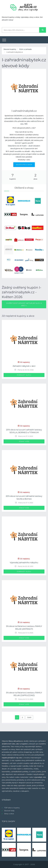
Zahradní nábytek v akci (24, 366)
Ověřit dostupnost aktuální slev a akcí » (24, 304)
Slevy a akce (9, 814)
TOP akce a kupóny (12, 808)
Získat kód (24, 441)
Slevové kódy (9, 811)
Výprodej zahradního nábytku (24, 563)
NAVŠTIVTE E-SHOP (24, 165)
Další (29, 717)
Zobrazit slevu (24, 375)
